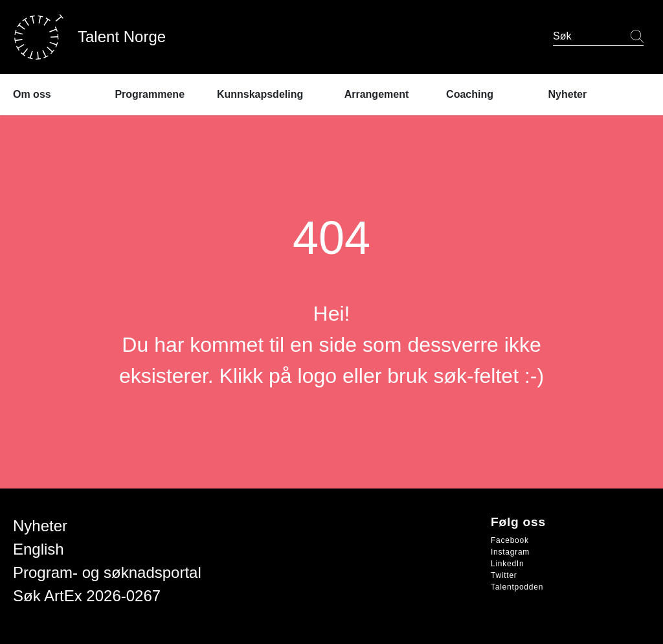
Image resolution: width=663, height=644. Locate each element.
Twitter (504, 575)
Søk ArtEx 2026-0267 (87, 596)
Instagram (510, 552)
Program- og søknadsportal (107, 572)
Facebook (510, 540)
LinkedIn (507, 564)
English (39, 549)
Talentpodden (517, 587)
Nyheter (40, 526)
